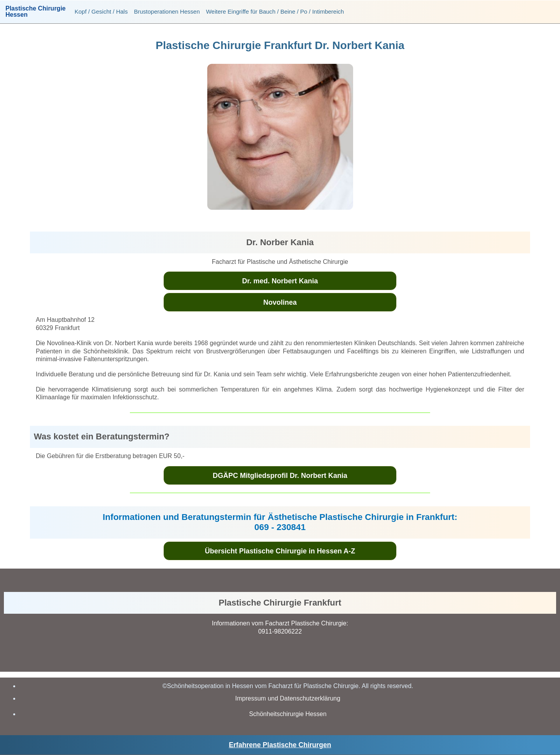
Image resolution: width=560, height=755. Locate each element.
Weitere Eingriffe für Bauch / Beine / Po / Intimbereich (275, 11)
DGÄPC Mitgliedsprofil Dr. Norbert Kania (280, 476)
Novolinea (280, 302)
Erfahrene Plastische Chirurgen (280, 745)
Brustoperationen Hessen (167, 11)
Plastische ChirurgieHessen (36, 12)
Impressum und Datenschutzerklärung (288, 698)
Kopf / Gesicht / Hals (101, 11)
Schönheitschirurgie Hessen (288, 714)
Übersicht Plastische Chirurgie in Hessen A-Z (280, 551)
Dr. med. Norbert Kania (280, 281)
